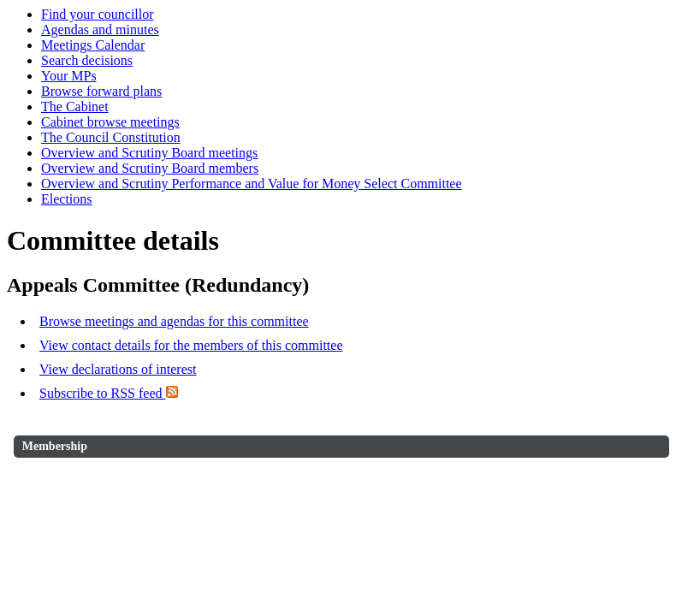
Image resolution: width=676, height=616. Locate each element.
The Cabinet (75, 107)
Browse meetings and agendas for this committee (174, 321)
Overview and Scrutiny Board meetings (149, 153)
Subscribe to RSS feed (109, 393)
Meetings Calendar (93, 45)
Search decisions (87, 60)
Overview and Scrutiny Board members (150, 168)
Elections (67, 199)
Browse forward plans (101, 91)
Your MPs (69, 76)
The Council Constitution (111, 137)
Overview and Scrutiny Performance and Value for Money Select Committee (252, 184)
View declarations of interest (118, 369)
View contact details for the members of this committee (191, 345)
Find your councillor (98, 14)
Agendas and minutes (100, 30)
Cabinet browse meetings (110, 122)
